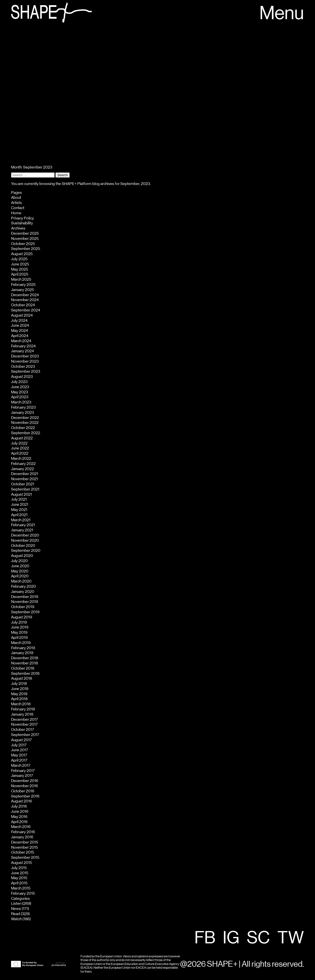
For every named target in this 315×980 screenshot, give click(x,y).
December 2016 (25, 781)
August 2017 (21, 740)
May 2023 (20, 392)
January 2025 (23, 290)
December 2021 (25, 474)
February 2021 (23, 525)
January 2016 (22, 837)
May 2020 (20, 571)
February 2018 (23, 709)
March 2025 (21, 279)
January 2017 (22, 776)
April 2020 (20, 576)
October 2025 (23, 244)
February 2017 (23, 771)
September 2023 (26, 371)
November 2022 (25, 423)
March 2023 (21, 402)
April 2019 (19, 638)
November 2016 (24, 786)
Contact (18, 208)
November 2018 (24, 663)
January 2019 (22, 653)
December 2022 (25, 418)
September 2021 (25, 489)
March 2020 (21, 581)
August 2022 (22, 438)
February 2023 (23, 407)
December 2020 (25, 535)
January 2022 (23, 469)
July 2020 (19, 561)
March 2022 (21, 459)
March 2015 (21, 888)
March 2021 (21, 520)
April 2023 (20, 397)
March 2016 (21, 827)
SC (258, 938)
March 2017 (21, 766)
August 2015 (22, 863)
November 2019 (24, 602)
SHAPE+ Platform (77, 184)
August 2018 (22, 678)
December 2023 (25, 356)
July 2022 (19, 443)
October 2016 (23, 791)
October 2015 (23, 852)
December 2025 (25, 233)
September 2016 (25, 796)
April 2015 (19, 883)
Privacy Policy (23, 218)
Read (16, 914)
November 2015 (24, 847)
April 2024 (20, 336)
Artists (16, 203)
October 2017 (23, 730)
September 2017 (25, 735)
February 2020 (24, 586)
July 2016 (19, 806)
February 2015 (23, 893)
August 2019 (22, 617)
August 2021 (22, 494)
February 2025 (23, 285)
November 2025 (25, 239)
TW (291, 938)
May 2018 (19, 694)
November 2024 (25, 300)
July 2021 (19, 499)
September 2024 (26, 310)
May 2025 (20, 269)
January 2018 (22, 714)
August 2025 (22, 254)
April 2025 (20, 274)
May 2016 (19, 817)
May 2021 (19, 510)
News (16, 909)
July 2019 (19, 622)
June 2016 (20, 812)
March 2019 (21, 643)
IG (231, 938)
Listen (16, 903)
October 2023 (23, 367)
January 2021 (22, 530)
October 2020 (23, 546)
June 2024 (20, 325)
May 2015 (19, 878)
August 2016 (22, 801)
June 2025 (20, 264)
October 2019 (23, 607)
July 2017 (19, 745)
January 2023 (23, 413)
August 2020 (22, 556)
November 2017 (24, 724)
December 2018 (25, 658)
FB (205, 938)
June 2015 (20, 873)
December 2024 (25, 295)
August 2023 (22, 377)
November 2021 (24, 479)
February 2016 (23, 832)
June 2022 (20, 448)
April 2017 (19, 760)
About (16, 198)
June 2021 (20, 505)
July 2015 (19, 868)
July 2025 (19, 259)
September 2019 (25, 612)
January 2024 (23, 351)
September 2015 (25, 857)
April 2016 (19, 822)
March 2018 (21, 704)
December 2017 (24, 720)
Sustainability (22, 223)
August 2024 (22, 315)
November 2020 (25, 540)
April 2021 (19, 515)
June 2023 (20, 387)
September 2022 (26, 433)
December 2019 (25, 597)
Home (16, 213)
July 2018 (19, 684)
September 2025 (26, 249)
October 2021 (23, 484)
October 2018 (23, 668)
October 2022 (23, 428)
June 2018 (20, 689)
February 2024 (23, 346)
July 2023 (19, 382)
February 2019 (23, 648)
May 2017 (19, 755)
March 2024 (21, 341)
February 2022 (23, 464)
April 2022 (20, 453)
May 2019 (19, 632)
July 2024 (19, 321)
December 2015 (25, 842)
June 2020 (20, 566)
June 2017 (20, 750)
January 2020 (23, 592)
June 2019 (20, 627)
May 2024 (20, 331)
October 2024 (23, 305)
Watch (16, 919)
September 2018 (25, 674)
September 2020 (26, 551)
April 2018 (19, 699)
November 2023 (25, 361)
